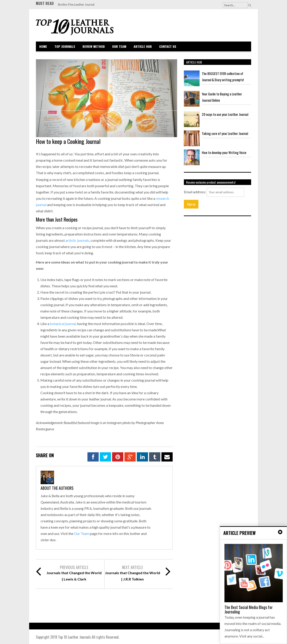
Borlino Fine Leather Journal (76, 4)
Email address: (195, 192)
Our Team (119, 46)
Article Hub (143, 46)
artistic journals (77, 240)
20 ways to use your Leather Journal (225, 114)
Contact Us (168, 46)
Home (43, 46)
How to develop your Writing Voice (224, 152)
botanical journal (63, 324)
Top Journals (65, 46)
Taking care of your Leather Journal (225, 133)
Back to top (241, 637)
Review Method (94, 46)
